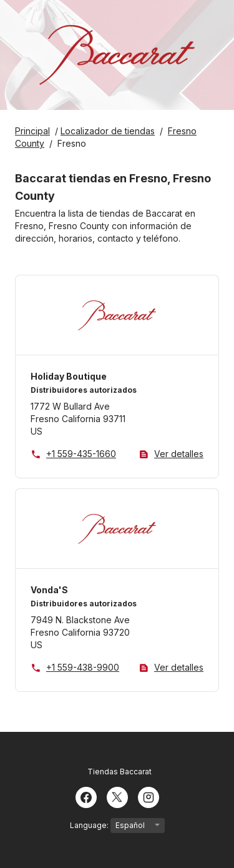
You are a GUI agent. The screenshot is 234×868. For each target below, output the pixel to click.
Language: (117, 826)
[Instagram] (149, 796)
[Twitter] (117, 796)
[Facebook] (86, 796)
